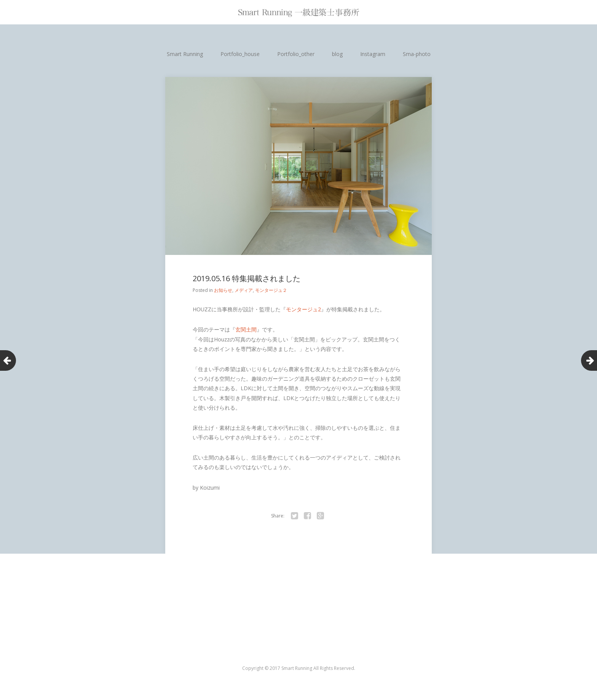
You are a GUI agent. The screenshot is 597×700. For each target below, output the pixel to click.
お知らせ (223, 290)
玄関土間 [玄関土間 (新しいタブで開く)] (246, 329)
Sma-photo (417, 54)
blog (337, 54)
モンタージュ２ (271, 290)
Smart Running (185, 54)
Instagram (373, 54)
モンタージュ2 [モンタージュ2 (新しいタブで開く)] (303, 309)
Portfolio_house (240, 54)
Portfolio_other (296, 54)
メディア (244, 290)
